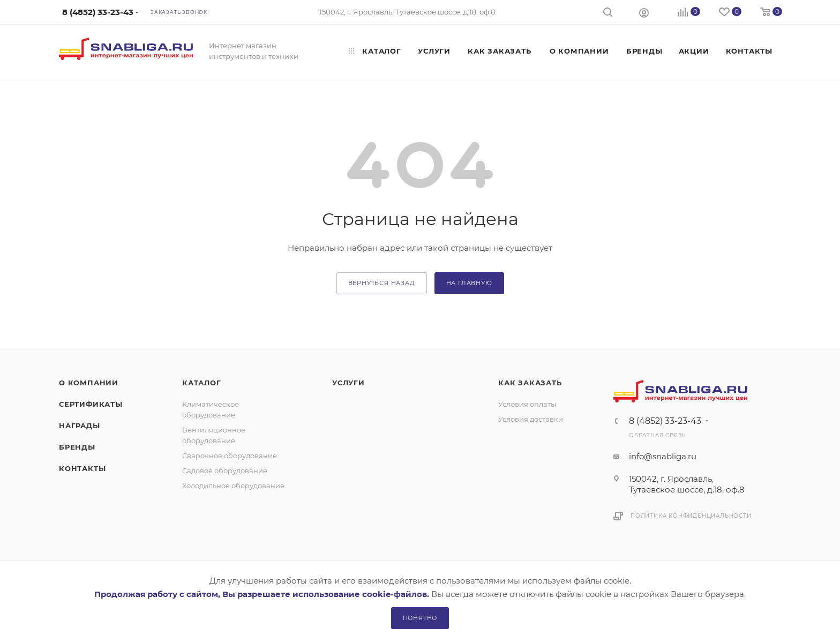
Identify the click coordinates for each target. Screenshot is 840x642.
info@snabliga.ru (663, 456)
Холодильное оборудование (233, 486)
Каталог (202, 383)
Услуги (348, 383)
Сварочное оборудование (230, 456)
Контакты (82, 468)
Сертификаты (91, 404)
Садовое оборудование (225, 471)
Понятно (420, 618)
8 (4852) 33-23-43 (665, 421)
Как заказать (530, 383)
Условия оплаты (527, 404)
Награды (80, 425)
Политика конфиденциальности (691, 516)
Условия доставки (531, 419)
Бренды (77, 447)
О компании (89, 383)
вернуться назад (382, 283)
